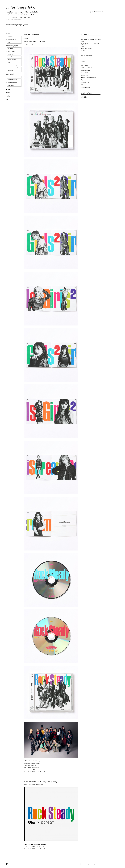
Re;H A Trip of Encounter (87, 48)
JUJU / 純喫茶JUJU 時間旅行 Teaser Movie (91, 39)
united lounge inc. (87, 864)
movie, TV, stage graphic (14, 65)
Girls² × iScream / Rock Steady (35, 41)
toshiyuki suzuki (12, 39)
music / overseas (12, 60)
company (10, 37)
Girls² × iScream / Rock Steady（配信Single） (41, 782)
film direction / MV (12, 80)
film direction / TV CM (13, 77)
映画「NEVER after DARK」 (88, 55)
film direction (85, 85)
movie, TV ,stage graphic (88, 78)
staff (9, 42)
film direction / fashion (13, 82)
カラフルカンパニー (86, 68)
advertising (11, 49)
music (30, 44)
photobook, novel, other (14, 68)
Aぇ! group (84, 65)
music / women (12, 51)
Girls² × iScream (39, 44)
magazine (10, 71)
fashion (10, 62)
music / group (11, 57)
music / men (11, 54)
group (33, 44)
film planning (11, 85)
